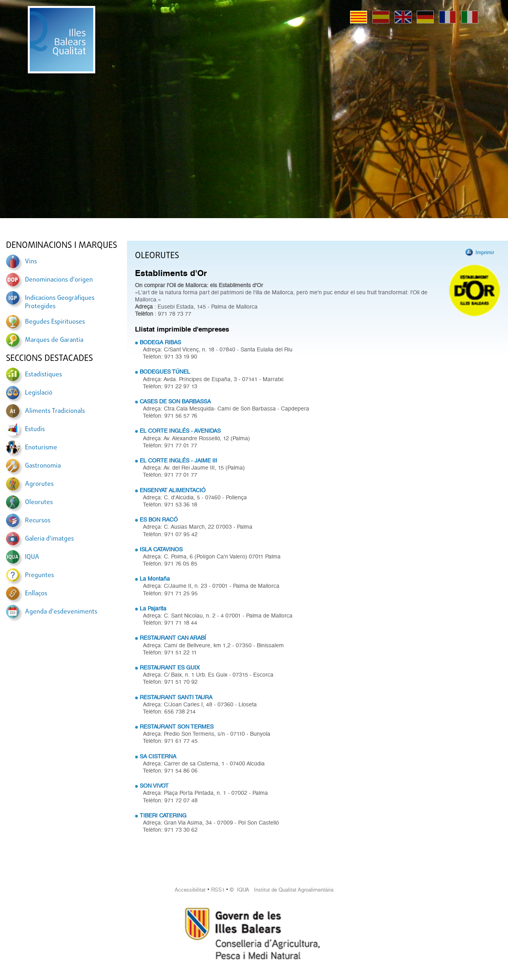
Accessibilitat (190, 890)
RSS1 (218, 890)
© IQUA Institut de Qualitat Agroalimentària (282, 890)
